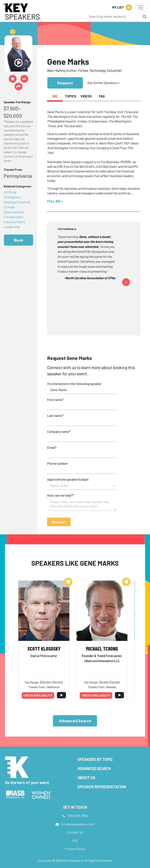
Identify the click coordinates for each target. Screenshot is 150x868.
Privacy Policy (75, 849)
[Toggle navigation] (141, 7)
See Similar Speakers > (103, 83)
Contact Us (75, 832)
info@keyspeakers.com (78, 824)
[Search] (114, 16)
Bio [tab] (55, 96)
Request (65, 83)
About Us (86, 778)
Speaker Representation (102, 787)
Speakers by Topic (95, 759)
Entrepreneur (14, 217)
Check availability (38, 695)
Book (19, 240)
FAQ (75, 841)
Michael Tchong (102, 649)
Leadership (12, 227)
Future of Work (14, 222)
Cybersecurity (14, 212)
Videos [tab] (86, 96)
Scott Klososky (44, 649)
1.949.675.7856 (77, 816)
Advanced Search (75, 721)
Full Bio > (55, 201)
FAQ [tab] (102, 96)
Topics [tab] (71, 96)
